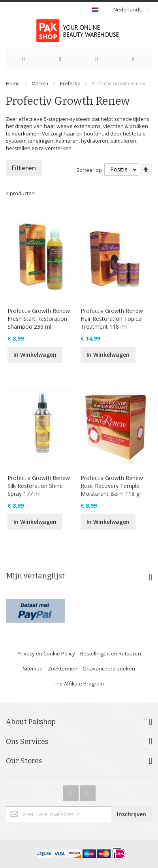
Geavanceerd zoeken (109, 668)
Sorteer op (89, 169)
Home (13, 84)
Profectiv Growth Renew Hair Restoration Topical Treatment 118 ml (112, 319)
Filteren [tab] (24, 168)
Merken (40, 84)
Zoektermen (63, 668)
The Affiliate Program (79, 683)
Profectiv (70, 84)
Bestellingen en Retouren (111, 653)
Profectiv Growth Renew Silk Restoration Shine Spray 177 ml (39, 486)
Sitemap (33, 668)
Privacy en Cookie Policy (46, 653)
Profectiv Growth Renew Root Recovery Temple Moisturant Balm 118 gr (112, 486)
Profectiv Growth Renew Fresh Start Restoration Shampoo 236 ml (39, 319)
